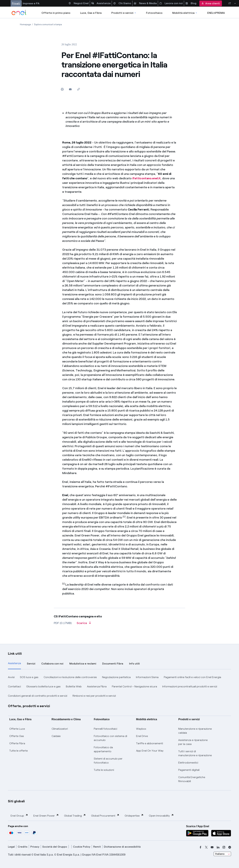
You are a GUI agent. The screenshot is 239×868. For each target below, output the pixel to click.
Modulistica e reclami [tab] (83, 664)
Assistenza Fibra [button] (97, 686)
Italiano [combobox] (220, 854)
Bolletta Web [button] (74, 686)
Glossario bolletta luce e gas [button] (43, 686)
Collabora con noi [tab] (52, 664)
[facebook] (200, 847)
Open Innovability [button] (161, 816)
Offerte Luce (17, 729)
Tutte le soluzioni (104, 770)
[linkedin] (218, 847)
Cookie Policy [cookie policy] (82, 847)
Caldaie (56, 736)
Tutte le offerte (19, 751)
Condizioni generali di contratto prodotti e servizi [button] (38, 696)
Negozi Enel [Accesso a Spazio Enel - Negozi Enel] (79, 3)
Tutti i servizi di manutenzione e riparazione (195, 753)
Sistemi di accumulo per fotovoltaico (108, 761)
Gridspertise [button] (134, 816)
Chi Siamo (122, 3)
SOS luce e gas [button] (29, 677)
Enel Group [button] (19, 816)
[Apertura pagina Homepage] (25, 24)
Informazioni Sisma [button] (147, 677)
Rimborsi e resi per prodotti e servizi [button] (94, 696)
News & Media (145, 3)
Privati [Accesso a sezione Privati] (16, 3)
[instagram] (224, 847)
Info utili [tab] (134, 664)
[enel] (19, 12)
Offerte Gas (17, 736)
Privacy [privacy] (35, 847)
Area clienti (211, 3)
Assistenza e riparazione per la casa (193, 742)
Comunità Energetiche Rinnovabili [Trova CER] (192, 779)
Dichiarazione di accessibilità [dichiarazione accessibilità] (122, 847)
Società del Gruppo (55, 847)
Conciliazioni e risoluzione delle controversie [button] (70, 677)
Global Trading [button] (75, 816)
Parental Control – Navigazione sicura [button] (134, 686)
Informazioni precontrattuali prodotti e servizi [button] (190, 686)
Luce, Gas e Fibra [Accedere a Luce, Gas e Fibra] (91, 13)
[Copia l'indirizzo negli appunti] (78, 89)
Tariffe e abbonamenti (150, 743)
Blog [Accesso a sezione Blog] (191, 3)
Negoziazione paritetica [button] (116, 677)
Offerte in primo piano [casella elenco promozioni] (56, 13)
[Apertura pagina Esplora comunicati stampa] (48, 24)
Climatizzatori (60, 729)
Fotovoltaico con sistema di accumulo (110, 738)
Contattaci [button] (14, 686)
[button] (70, 89)
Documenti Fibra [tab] (113, 664)
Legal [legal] (11, 847)
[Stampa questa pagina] (62, 89)
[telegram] (230, 847)
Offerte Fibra (17, 743)
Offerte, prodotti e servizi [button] (29, 706)
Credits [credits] (23, 847)
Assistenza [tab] (14, 663)
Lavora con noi (171, 3)
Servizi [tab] (31, 664)
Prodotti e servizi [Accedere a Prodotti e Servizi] (124, 13)
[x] (206, 847)
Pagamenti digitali (189, 770)
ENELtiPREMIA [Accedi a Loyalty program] (216, 13)
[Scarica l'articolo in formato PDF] (84, 624)
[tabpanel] (119, 687)
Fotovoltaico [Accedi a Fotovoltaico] (154, 13)
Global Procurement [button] (105, 816)
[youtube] (212, 847)
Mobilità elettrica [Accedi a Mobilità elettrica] (185, 13)
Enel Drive (142, 736)
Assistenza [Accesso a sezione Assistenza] (101, 3)
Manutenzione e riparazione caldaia (195, 731)
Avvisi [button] (11, 677)
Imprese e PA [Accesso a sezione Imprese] (31, 3)
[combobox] (222, 854)
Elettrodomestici (188, 763)
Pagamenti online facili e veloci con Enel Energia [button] (192, 677)
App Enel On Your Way (150, 751)
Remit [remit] (97, 847)
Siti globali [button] (16, 801)
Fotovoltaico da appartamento (103, 749)
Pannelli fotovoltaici (105, 729)
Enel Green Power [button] (46, 816)
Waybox (141, 729)
